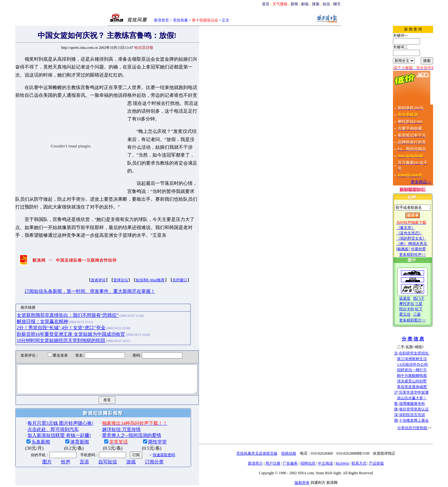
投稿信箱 (300, 453)
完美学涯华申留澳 (425, 392)
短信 (326, 4)
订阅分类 (143, 452)
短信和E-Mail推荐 (139, 265)
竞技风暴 (180, 20)
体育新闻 (69, 432)
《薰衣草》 (417, 228)
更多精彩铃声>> (423, 255)
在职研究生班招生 (425, 353)
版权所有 (313, 483)
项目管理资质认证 (425, 409)
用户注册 (284, 463)
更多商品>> (432, 182)
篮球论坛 (110, 265)
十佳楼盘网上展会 (425, 420)
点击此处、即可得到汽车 (42, 419)
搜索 (316, 4)
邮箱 (305, 4)
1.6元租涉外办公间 (423, 364)
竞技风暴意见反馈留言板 (268, 453)
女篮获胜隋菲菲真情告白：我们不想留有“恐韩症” (57, 299)
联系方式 (370, 463)
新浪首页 (161, 20)
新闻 (294, 4)
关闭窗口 (169, 265)
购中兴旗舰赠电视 (423, 376)
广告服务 (301, 463)
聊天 (337, 4)
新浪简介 (266, 463)
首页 (266, 4)
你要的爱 (429, 249)
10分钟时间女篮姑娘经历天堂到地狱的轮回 (50, 325)
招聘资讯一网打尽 (423, 370)
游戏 (120, 452)
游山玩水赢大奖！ (423, 398)
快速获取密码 (153, 445)
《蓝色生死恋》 (420, 233)
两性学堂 (147, 432)
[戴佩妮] (414, 249)
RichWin (353, 463)
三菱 (428, 314)
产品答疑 (387, 463)
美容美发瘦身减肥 (423, 387)
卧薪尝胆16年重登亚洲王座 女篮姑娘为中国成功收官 (60, 318)
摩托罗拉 (418, 304)
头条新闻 (30, 432)
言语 (73, 452)
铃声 (55, 452)
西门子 (430, 298)
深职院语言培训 (423, 415)
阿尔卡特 (418, 309)
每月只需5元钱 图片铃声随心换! (49, 413)
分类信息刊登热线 (423, 428)
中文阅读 (336, 463)
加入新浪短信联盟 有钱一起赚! (48, 425)
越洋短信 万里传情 (110, 419)
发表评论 (87, 265)
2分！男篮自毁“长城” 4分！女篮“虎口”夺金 (50, 312)
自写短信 (97, 452)
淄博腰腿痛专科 (423, 404)
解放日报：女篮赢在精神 (32, 306)
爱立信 (416, 314)
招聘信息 (319, 463)
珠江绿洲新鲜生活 (423, 359)
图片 (36, 452)
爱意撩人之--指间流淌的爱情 (121, 425)
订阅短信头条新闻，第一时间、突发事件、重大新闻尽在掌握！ (79, 276)
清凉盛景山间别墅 (423, 381)
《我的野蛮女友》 (422, 238)
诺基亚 (416, 298)
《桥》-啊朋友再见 (423, 244)
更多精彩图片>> (423, 320)
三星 (430, 304)
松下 (430, 309)
